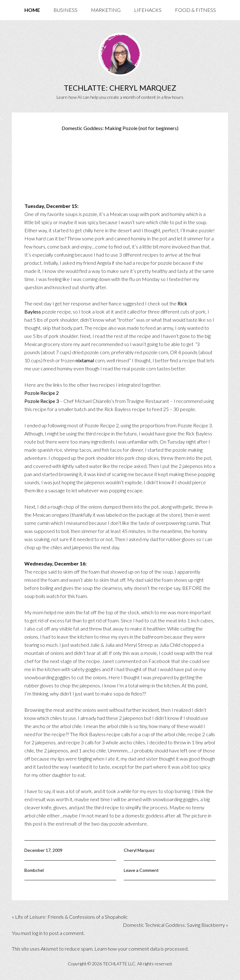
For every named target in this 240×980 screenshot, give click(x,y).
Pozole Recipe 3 (42, 401)
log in (37, 933)
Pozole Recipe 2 (42, 393)
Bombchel (34, 870)
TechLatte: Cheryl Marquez (120, 88)
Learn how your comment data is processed (141, 949)
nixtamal (85, 360)
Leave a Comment (141, 870)
